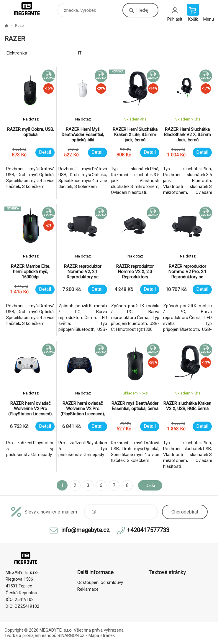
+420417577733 (148, 530)
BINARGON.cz (71, 635)
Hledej (142, 10)
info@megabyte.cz (85, 530)
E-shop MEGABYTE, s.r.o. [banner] (31, 9)
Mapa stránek (102, 635)
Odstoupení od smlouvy (100, 582)
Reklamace (88, 589)
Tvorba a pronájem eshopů (30, 635)
